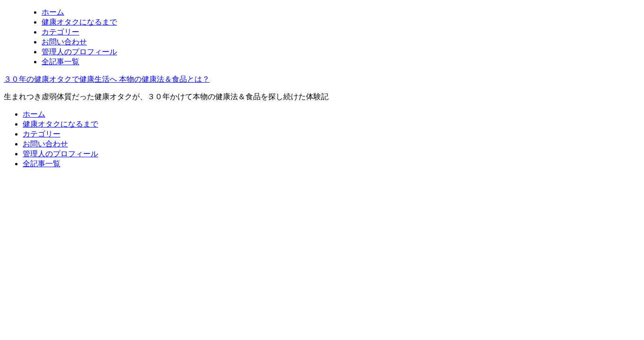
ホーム (53, 12)
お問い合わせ (64, 42)
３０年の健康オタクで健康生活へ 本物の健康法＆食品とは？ (107, 79)
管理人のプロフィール (79, 52)
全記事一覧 (60, 62)
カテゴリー (60, 32)
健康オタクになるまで (79, 22)
